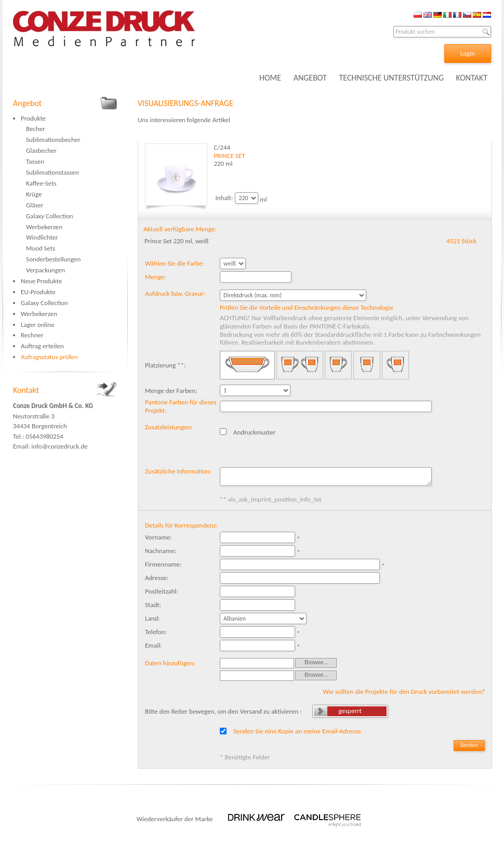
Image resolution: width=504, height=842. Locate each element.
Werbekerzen (44, 227)
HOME (270, 78)
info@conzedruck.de (59, 446)
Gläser (35, 205)
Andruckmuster (254, 432)
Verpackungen (45, 270)
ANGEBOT (310, 78)
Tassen (35, 161)
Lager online (38, 325)
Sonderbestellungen (53, 259)
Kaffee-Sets (41, 183)
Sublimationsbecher (53, 140)
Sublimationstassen (52, 172)
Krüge (34, 194)
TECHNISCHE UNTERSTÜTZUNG (391, 78)
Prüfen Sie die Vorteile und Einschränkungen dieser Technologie (307, 307)
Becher (36, 129)
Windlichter (42, 237)
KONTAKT (472, 78)
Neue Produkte (41, 281)
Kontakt (26, 390)
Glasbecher (41, 150)
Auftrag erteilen (42, 346)
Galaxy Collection (50, 216)
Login (468, 53)
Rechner (32, 335)
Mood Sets (41, 248)
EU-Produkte (38, 292)
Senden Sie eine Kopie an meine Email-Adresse (297, 731)
